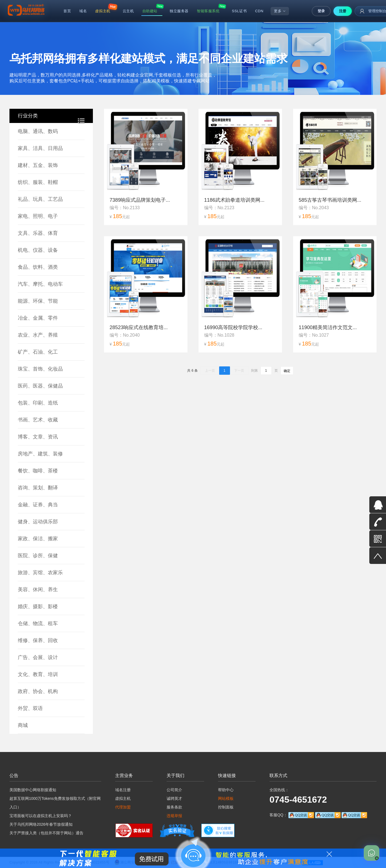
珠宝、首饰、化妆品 (40, 369)
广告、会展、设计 (38, 657)
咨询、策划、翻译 (38, 488)
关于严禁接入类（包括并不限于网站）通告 (46, 833)
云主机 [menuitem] (128, 11)
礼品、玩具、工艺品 (40, 199)
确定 (287, 371)
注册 (343, 11)
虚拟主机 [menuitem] (103, 11)
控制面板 (226, 807)
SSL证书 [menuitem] (239, 11)
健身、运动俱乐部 (38, 522)
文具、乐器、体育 (38, 233)
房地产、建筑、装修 (40, 454)
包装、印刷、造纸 (38, 403)
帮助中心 (226, 790)
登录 (321, 11)
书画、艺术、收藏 (38, 420)
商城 (23, 725)
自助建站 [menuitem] (150, 11)
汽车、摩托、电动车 (40, 284)
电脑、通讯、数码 (38, 131)
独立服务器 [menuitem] (179, 11)
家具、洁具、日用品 (40, 148)
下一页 (239, 371)
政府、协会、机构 (38, 691)
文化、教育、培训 (38, 674)
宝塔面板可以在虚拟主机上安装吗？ (41, 816)
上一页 (210, 371)
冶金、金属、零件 (38, 318)
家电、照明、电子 (38, 216)
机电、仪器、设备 (38, 250)
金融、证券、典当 (38, 505)
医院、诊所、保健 (38, 556)
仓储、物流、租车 (38, 623)
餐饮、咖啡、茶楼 (38, 471)
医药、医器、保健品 (40, 386)
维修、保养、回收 (38, 640)
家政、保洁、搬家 (38, 539)
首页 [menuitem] (67, 11)
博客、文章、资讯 (38, 437)
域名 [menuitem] (83, 11)
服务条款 (174, 807)
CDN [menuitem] (259, 11)
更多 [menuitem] (280, 11)
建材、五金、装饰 (38, 165)
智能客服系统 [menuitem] (208, 11)
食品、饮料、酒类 (38, 267)
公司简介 (174, 790)
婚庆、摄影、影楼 (38, 606)
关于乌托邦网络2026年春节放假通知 (41, 824)
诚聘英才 (174, 798)
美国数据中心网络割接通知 (33, 790)
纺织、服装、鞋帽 (38, 182)
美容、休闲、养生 (38, 590)
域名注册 (123, 790)
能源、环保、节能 (38, 301)
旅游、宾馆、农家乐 (40, 573)
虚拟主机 (123, 798)
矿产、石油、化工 (38, 352)
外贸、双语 (30, 708)
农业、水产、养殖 (38, 335)
